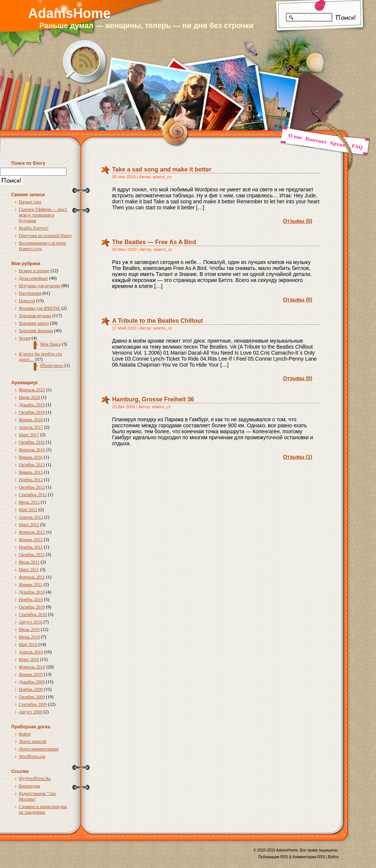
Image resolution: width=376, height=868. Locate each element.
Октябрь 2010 (32, 607)
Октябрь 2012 (32, 487)
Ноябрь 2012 (31, 480)
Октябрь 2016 (32, 442)
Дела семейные (33, 278)
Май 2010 (28, 644)
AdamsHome (69, 13)
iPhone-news (52, 365)
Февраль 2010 (32, 667)
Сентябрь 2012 (33, 495)
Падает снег (30, 202)
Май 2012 (28, 510)
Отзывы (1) (298, 457)
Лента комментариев (39, 749)
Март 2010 (29, 659)
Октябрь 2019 (32, 412)
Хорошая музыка (35, 316)
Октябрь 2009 (32, 697)
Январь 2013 (31, 472)
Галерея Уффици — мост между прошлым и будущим (43, 215)
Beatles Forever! (34, 228)
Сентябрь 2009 (33, 704)
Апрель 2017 (31, 427)
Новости (27, 301)
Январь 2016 (31, 457)
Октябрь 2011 (32, 555)
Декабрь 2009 (32, 682)
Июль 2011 (29, 562)
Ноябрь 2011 (31, 547)
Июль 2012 (29, 502)
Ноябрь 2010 (31, 600)
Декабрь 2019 (32, 405)
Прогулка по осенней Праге (45, 236)
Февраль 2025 (32, 390)
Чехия (25, 338)
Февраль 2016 (32, 450)
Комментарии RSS (309, 857)
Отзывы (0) (298, 221)
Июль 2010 (29, 629)
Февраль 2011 (32, 577)
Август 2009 (31, 712)
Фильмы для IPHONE (40, 308)
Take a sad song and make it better (162, 169)
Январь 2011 (31, 585)
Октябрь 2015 (32, 465)
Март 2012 (29, 525)
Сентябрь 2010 (33, 614)
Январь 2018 (31, 420)
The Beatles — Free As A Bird (154, 242)
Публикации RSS (273, 857)
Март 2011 (29, 570)
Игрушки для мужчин (40, 286)
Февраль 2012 (32, 532)
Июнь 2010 (29, 637)
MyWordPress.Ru (35, 779)
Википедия (29, 786)
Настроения (30, 293)
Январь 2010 (31, 674)
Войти (25, 734)
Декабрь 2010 (32, 592)
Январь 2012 (31, 540)
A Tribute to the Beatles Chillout (157, 321)
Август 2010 (31, 622)
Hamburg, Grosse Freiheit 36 (153, 399)
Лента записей (33, 741)
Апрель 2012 (31, 517)
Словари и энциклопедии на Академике (43, 809)
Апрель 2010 (31, 652)
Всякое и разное (34, 271)
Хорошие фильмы (36, 331)
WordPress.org (32, 756)
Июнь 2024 (29, 397)
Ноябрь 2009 (31, 689)
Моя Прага (50, 344)
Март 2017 (29, 435)
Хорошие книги (34, 323)
